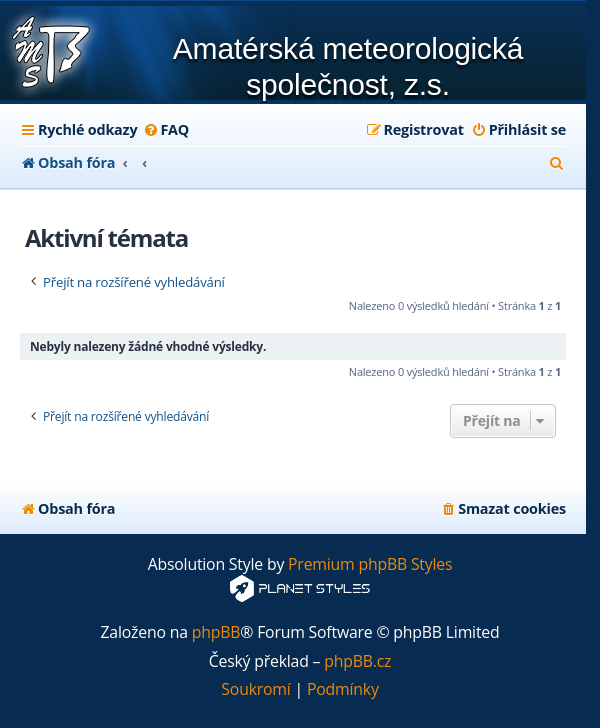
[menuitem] (165, 130)
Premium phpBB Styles (370, 564)
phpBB (216, 632)
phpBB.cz (357, 661)
